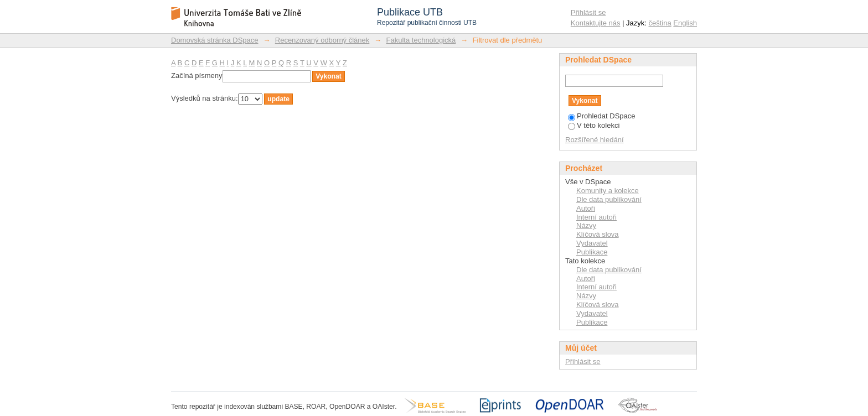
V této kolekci (594, 125)
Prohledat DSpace (602, 116)
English (685, 23)
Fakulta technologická (421, 40)
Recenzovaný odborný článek (322, 40)
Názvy (586, 225)
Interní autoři (596, 217)
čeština (660, 23)
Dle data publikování (609, 199)
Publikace (592, 252)
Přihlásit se (588, 12)
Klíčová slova (598, 234)
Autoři (586, 208)
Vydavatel (592, 243)
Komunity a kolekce (608, 191)
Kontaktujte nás (596, 23)
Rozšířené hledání (595, 140)
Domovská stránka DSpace (215, 40)
